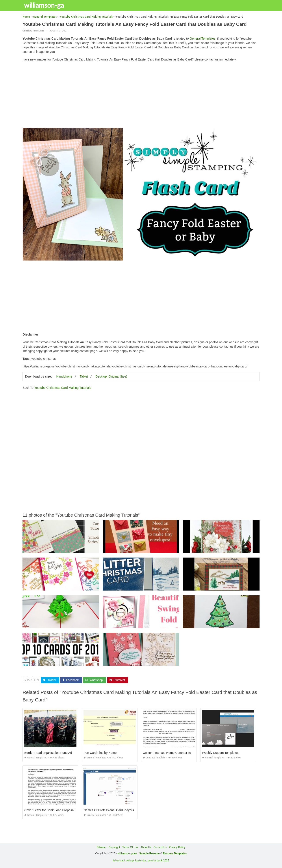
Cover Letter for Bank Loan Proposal (49, 810)
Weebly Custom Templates (220, 753)
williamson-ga (45, 5)
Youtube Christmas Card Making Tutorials (63, 388)
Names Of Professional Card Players (109, 810)
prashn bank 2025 (158, 861)
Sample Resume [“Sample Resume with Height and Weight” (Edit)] (149, 853)
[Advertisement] (141, 96)
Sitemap (102, 847)
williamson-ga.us (127, 853)
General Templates (33, 31)
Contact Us (160, 847)
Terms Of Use (130, 847)
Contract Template (154, 758)
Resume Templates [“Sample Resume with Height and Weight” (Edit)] (175, 853)
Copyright (114, 847)
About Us (146, 847)
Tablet (84, 376)
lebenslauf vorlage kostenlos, (130, 861)
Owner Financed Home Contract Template (172, 753)
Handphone (64, 376)
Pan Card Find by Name (100, 753)
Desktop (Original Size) (111, 376)
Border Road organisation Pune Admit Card (54, 753)
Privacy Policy (177, 847)
